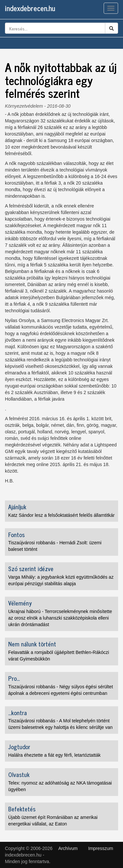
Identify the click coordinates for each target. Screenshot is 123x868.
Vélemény (20, 603)
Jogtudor (19, 747)
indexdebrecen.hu (30, 8)
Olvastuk (19, 774)
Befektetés (22, 809)
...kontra (18, 713)
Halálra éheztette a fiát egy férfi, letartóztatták (54, 755)
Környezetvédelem (24, 106)
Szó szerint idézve (31, 569)
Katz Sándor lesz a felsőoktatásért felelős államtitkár (61, 515)
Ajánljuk (17, 507)
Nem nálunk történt (32, 644)
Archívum (68, 848)
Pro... (14, 678)
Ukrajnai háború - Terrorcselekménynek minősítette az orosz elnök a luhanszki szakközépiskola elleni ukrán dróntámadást (60, 618)
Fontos (16, 534)
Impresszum (101, 848)
